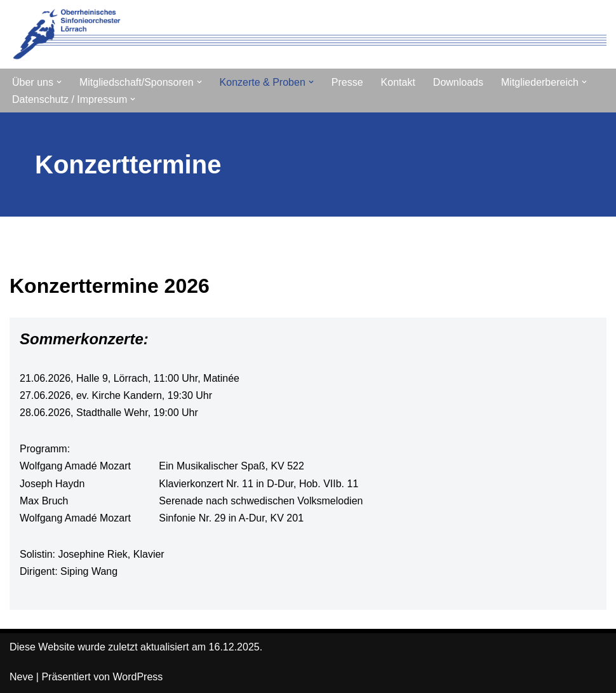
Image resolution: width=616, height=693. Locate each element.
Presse (347, 82)
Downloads (458, 82)
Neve (21, 677)
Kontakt (398, 82)
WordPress (137, 677)
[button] (59, 82)
